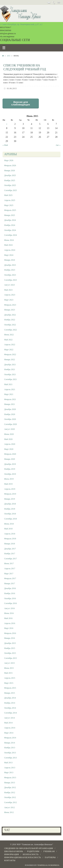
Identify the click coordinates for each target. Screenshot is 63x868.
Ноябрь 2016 (10, 593)
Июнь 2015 (9, 668)
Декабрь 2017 (10, 549)
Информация (12, 854)
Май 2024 (8, 245)
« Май (5, 145)
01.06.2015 (12, 88)
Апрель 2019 (10, 489)
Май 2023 (8, 290)
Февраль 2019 (10, 494)
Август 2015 (9, 663)
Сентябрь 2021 (10, 379)
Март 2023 (9, 300)
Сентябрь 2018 (10, 519)
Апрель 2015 (10, 678)
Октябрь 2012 (10, 797)
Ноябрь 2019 (10, 469)
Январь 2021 (10, 404)
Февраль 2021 (10, 399)
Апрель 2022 (10, 345)
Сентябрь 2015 (10, 658)
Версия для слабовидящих (21, 103)
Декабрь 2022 (10, 315)
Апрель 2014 (10, 728)
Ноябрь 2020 (10, 414)
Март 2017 (9, 574)
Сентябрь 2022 (10, 330)
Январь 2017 (10, 583)
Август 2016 (9, 608)
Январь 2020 (10, 459)
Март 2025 (9, 205)
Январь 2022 (10, 360)
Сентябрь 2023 (10, 280)
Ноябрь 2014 (10, 703)
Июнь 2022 (9, 335)
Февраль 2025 (10, 210)
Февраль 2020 (10, 454)
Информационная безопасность (23, 857)
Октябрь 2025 (10, 185)
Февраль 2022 (10, 354)
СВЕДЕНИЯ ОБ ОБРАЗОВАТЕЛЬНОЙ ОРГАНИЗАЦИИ (29, 848)
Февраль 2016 (10, 633)
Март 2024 (9, 255)
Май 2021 (8, 384)
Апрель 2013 (10, 768)
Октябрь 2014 (10, 708)
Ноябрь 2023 (10, 270)
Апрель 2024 (10, 250)
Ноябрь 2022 (10, 320)
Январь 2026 (10, 171)
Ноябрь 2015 (10, 648)
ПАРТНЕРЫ (50, 857)
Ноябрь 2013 (10, 748)
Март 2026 (9, 160)
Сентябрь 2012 (10, 802)
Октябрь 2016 (10, 598)
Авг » (58, 145)
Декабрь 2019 (10, 464)
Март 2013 (9, 772)
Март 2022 (9, 350)
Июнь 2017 (9, 563)
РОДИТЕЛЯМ (33, 851)
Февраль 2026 (10, 165)
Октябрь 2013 (10, 753)
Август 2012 (9, 807)
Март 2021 (9, 394)
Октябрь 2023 (10, 275)
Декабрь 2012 (10, 787)
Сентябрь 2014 (10, 713)
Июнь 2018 (9, 524)
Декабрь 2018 (10, 504)
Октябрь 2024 (10, 230)
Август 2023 (9, 285)
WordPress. (54, 865)
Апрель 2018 (10, 534)
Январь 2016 (10, 638)
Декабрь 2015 (10, 643)
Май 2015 (8, 673)
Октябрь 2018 (10, 514)
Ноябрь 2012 (10, 792)
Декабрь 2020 (10, 409)
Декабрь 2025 (10, 175)
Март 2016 (9, 628)
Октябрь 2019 (10, 474)
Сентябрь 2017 (10, 559)
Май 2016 (8, 618)
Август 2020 (9, 429)
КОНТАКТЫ (10, 860)
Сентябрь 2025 (10, 190)
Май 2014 (8, 723)
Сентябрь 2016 (10, 603)
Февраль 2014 (10, 738)
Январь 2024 (10, 260)
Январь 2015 (10, 693)
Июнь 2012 (9, 812)
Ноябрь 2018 (10, 509)
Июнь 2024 (9, 240)
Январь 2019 (10, 499)
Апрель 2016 (10, 623)
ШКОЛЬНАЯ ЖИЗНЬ (14, 851)
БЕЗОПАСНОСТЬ (31, 854)
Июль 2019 (9, 479)
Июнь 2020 (9, 434)
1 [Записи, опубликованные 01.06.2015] (7, 124)
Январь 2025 (10, 215)
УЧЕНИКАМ (49, 851)
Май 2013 (8, 763)
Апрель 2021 (10, 389)
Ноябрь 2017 (10, 554)
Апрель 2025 (10, 200)
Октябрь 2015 (10, 653)
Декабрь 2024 (10, 220)
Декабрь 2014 (10, 698)
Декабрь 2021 (10, 365)
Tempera (42, 865)
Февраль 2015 (10, 688)
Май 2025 (8, 195)
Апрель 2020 (10, 444)
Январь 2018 (10, 544)
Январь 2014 (10, 743)
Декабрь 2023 (10, 265)
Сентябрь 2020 (10, 424)
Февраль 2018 (10, 539)
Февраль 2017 (10, 578)
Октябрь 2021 (10, 374)
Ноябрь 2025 (10, 180)
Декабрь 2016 (10, 588)
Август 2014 (9, 718)
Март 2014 (9, 733)
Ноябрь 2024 (10, 225)
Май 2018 (8, 529)
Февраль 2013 (10, 778)
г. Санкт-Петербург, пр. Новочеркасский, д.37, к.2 (21, 24)
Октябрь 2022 (10, 325)
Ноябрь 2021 (10, 369)
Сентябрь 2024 (10, 235)
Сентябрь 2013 (10, 758)
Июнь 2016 (9, 613)
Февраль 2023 (10, 305)
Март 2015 (9, 683)
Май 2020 (8, 439)
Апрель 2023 (10, 295)
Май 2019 (8, 484)
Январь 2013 (10, 783)
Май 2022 (8, 340)
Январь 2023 (10, 310)
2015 (9, 56)
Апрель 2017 (10, 569)
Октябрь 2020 (10, 419)
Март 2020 (9, 449)
